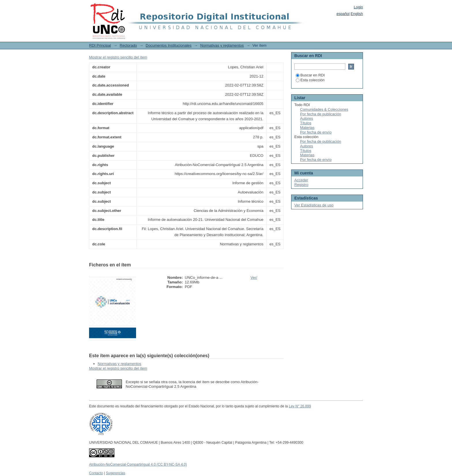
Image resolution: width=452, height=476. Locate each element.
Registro (301, 185)
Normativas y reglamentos (222, 45)
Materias (307, 128)
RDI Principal (100, 45)
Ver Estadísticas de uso (314, 205)
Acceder (301, 180)
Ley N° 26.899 (300, 406)
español (343, 14)
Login (358, 7)
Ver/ (254, 277)
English (357, 14)
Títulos (306, 123)
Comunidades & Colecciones (324, 109)
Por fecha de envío (316, 132)
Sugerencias (115, 473)
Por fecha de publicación (321, 114)
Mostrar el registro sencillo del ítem (118, 57)
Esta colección (310, 80)
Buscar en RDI (310, 75)
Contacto (96, 473)
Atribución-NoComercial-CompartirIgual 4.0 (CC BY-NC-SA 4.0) (138, 464)
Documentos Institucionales (168, 45)
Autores (307, 118)
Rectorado (128, 45)
